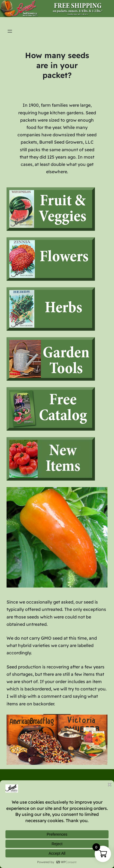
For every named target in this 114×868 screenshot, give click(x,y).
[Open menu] (10, 31)
